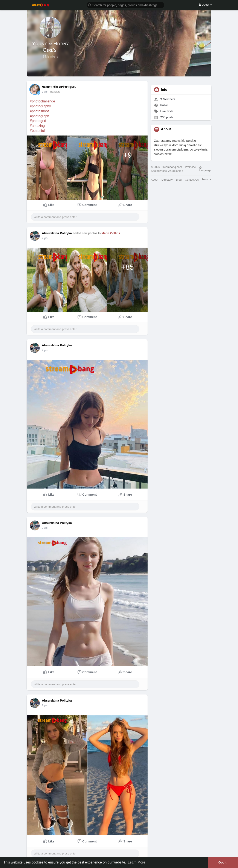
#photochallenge (42, 101)
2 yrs (45, 92)
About (154, 180)
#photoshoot (39, 111)
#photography (40, 106)
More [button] (207, 179)
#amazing (37, 126)
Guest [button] (205, 5)
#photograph (40, 116)
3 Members (168, 99)
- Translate (54, 92)
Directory (167, 180)
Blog (179, 180)
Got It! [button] (223, 862)
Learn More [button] (137, 862)
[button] (125, 5)
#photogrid (38, 121)
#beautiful (37, 131)
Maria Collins (111, 233)
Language (205, 169)
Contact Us (192, 180)
